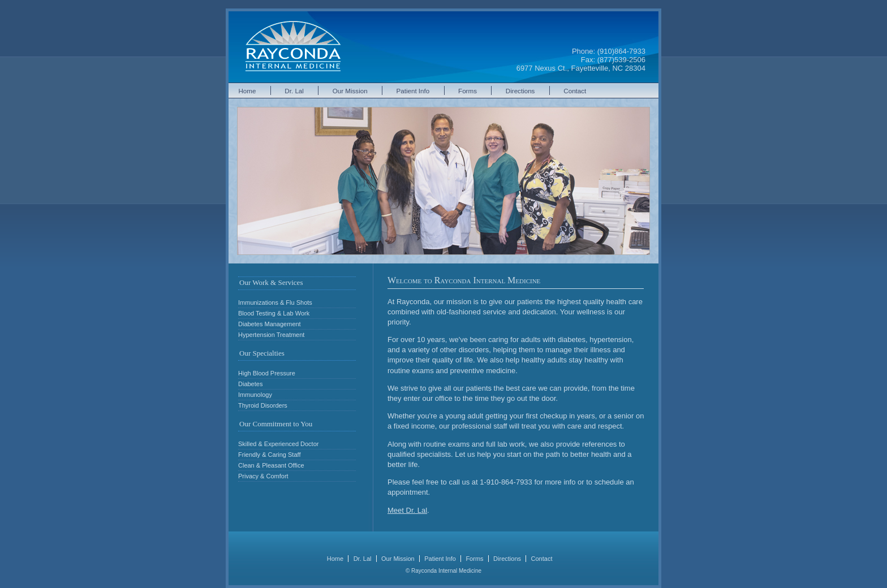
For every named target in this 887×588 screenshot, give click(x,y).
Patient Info (413, 91)
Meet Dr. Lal (407, 510)
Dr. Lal (294, 91)
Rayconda (293, 47)
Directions (520, 91)
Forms (468, 91)
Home (247, 91)
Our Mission (350, 91)
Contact (575, 91)
